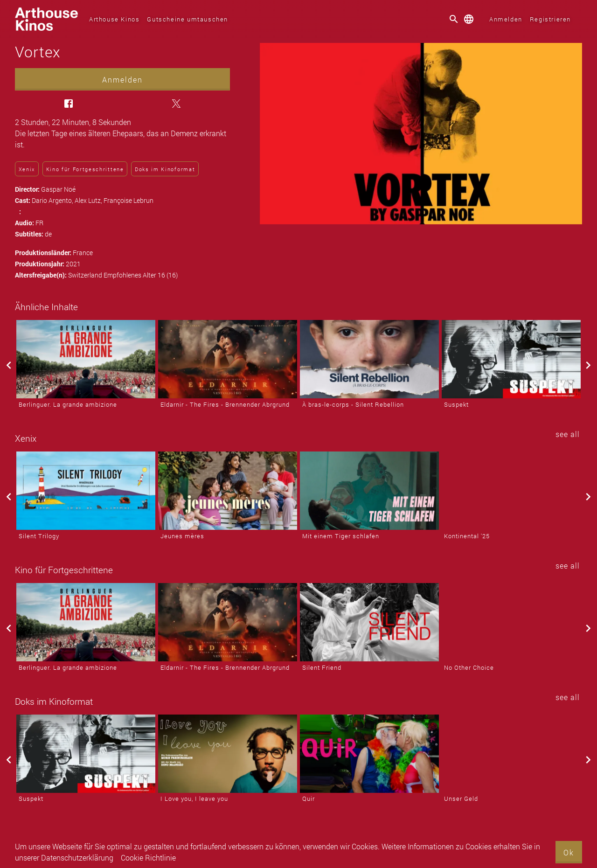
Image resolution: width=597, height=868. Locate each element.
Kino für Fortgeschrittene (85, 169)
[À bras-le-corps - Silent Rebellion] (369, 359)
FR (39, 223)
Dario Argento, (53, 200)
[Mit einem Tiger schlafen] (369, 491)
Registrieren (550, 19)
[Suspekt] (511, 359)
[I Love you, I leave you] (228, 754)
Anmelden (506, 19)
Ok (569, 852)
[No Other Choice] (511, 622)
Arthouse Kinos (114, 19)
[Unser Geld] (511, 754)
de (48, 234)
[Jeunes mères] (228, 491)
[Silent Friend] (369, 622)
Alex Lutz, (89, 200)
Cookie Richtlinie (148, 858)
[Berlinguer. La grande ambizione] (86, 359)
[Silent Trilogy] (86, 491)
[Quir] (369, 754)
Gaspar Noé (58, 189)
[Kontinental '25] (511, 491)
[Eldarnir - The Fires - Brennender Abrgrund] (228, 359)
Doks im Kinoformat (165, 169)
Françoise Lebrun (128, 200)
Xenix (27, 169)
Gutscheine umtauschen (187, 19)
